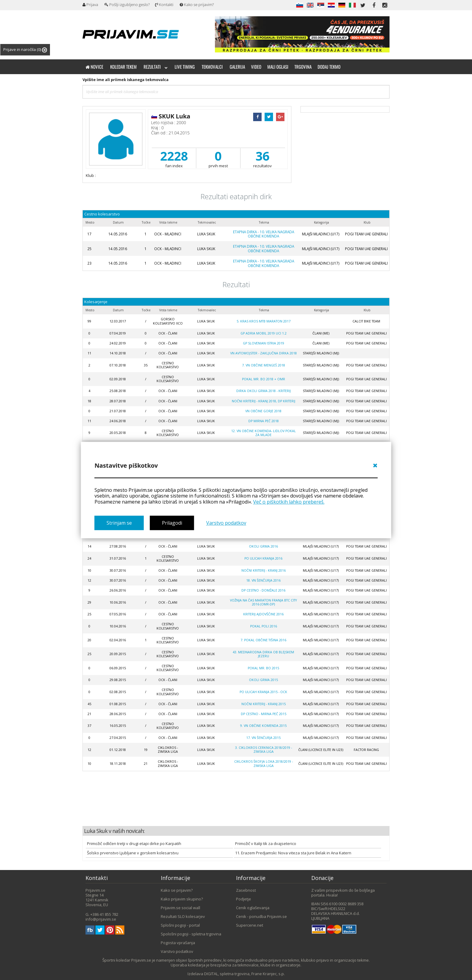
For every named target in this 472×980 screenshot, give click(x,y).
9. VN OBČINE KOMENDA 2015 (263, 726)
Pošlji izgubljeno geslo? (127, 5)
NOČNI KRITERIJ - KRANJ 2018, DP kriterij (264, 401)
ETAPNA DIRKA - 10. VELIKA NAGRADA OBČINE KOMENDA (264, 234)
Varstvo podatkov (226, 523)
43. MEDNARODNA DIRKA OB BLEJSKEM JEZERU (263, 654)
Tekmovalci (212, 67)
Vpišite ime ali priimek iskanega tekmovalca (126, 80)
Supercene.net (250, 925)
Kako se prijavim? (197, 5)
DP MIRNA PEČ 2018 (264, 421)
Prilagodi (172, 523)
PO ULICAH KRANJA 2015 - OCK (263, 692)
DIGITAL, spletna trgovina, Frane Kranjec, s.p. (244, 974)
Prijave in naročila (25, 50)
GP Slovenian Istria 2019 (264, 343)
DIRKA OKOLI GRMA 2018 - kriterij (264, 391)
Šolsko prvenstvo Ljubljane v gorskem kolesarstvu (133, 853)
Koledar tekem (123, 67)
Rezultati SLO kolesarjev (183, 916)
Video (256, 67)
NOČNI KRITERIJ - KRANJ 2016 (264, 570)
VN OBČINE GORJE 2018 (263, 411)
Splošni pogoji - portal (180, 925)
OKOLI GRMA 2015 (263, 680)
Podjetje (244, 899)
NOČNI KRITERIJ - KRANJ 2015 (264, 704)
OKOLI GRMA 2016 (263, 546)
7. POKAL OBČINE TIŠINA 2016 (263, 640)
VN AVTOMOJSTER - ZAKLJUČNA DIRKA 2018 (264, 353)
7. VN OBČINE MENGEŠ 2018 (264, 365)
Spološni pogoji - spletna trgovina (191, 934)
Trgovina (303, 67)
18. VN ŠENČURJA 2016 (263, 580)
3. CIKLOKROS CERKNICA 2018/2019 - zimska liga (264, 750)
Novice (94, 67)
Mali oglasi (278, 67)
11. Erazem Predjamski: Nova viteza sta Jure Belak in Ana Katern (293, 853)
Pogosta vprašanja (178, 943)
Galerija (237, 67)
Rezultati (156, 67)
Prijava (90, 5)
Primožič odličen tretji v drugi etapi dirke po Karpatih (134, 843)
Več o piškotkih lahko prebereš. (289, 502)
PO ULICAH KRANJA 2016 (263, 558)
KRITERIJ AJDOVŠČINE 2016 (263, 614)
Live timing (185, 67)
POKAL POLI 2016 (264, 626)
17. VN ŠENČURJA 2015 (263, 738)
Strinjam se (119, 523)
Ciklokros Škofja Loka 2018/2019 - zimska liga (264, 763)
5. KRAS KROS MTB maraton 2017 (264, 321)
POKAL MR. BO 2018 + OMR (264, 379)
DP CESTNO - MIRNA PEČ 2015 (264, 714)
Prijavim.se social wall (180, 908)
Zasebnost (246, 890)
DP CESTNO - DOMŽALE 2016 (263, 590)
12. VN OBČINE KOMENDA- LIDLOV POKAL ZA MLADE (264, 433)
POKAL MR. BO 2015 (263, 668)
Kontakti (164, 5)
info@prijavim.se (101, 919)
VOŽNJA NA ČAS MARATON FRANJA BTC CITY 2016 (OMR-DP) (263, 602)
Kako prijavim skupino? (182, 899)
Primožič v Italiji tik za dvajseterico (266, 843)
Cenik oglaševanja (253, 908)
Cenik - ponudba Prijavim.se (261, 916)
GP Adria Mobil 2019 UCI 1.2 (264, 333)
